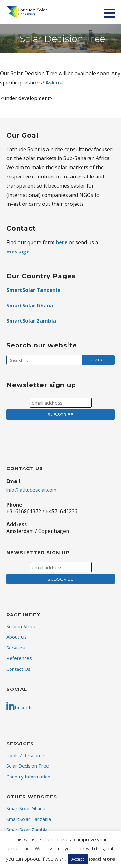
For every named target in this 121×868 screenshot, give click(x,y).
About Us (17, 637)
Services (16, 648)
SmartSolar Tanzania (33, 290)
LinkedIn (20, 706)
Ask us (54, 83)
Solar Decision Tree (28, 766)
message (18, 252)
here (62, 242)
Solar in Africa (21, 626)
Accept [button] (78, 859)
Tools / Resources (27, 755)
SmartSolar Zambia (31, 321)
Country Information (28, 777)
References (19, 658)
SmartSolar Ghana (30, 306)
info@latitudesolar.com (31, 490)
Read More (102, 859)
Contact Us (18, 669)
